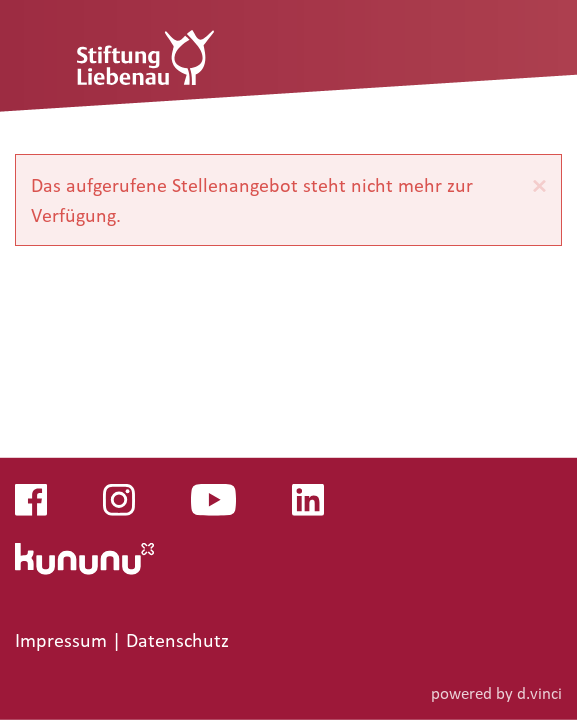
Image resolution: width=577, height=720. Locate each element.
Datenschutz (177, 640)
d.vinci (539, 692)
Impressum (63, 640)
